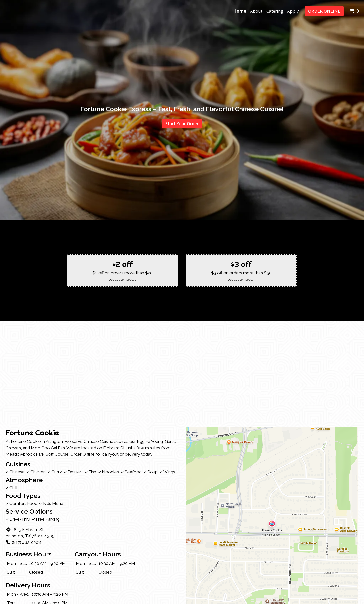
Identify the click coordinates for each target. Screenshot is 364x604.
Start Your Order (182, 124)
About (256, 11)
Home (240, 11)
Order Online (324, 11)
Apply (293, 11)
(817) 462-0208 (23, 542)
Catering (275, 11)
